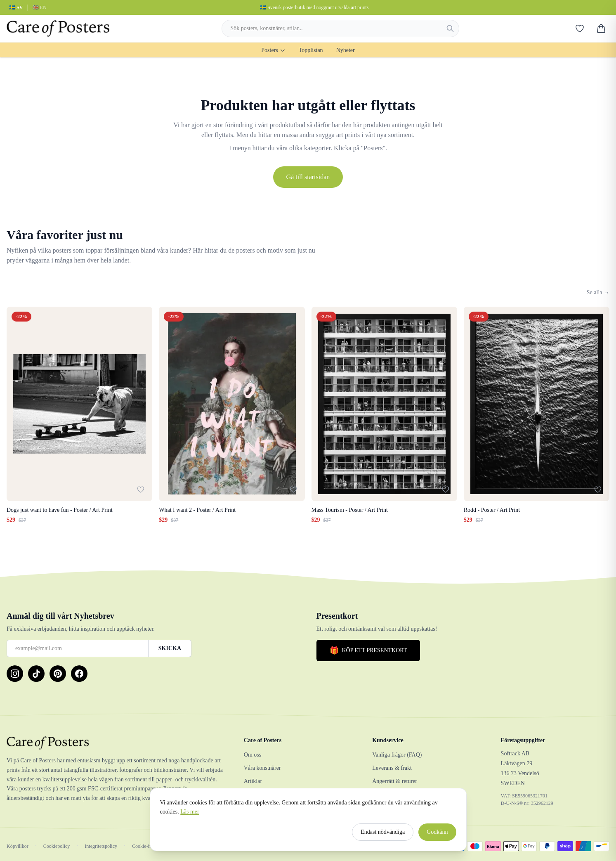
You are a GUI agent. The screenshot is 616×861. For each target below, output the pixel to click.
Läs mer (190, 815)
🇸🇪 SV (16, 7)
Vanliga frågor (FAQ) (397, 755)
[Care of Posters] (115, 743)
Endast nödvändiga (383, 835)
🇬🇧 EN (40, 7)
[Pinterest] (58, 674)
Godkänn (437, 835)
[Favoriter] (580, 28)
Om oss (253, 755)
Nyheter (346, 50)
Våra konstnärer (262, 768)
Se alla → (598, 292)
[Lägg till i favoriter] (141, 490)
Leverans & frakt (392, 768)
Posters (273, 50)
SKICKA (170, 648)
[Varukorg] (601, 28)
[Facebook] (79, 674)
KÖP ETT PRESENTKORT (368, 650)
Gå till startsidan (308, 177)
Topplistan (311, 50)
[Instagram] (15, 674)
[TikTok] (36, 674)
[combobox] (340, 28)
